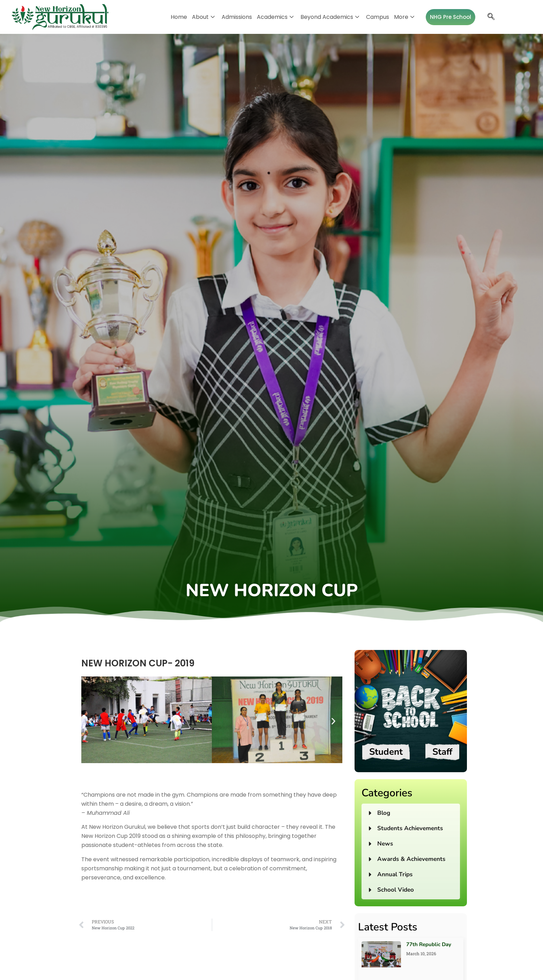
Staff (442, 752)
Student (386, 752)
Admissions (237, 17)
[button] (90, 721)
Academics (275, 17)
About (203, 17)
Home (179, 17)
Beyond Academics (330, 17)
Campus (378, 17)
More (404, 17)
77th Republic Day (429, 944)
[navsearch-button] (491, 17)
